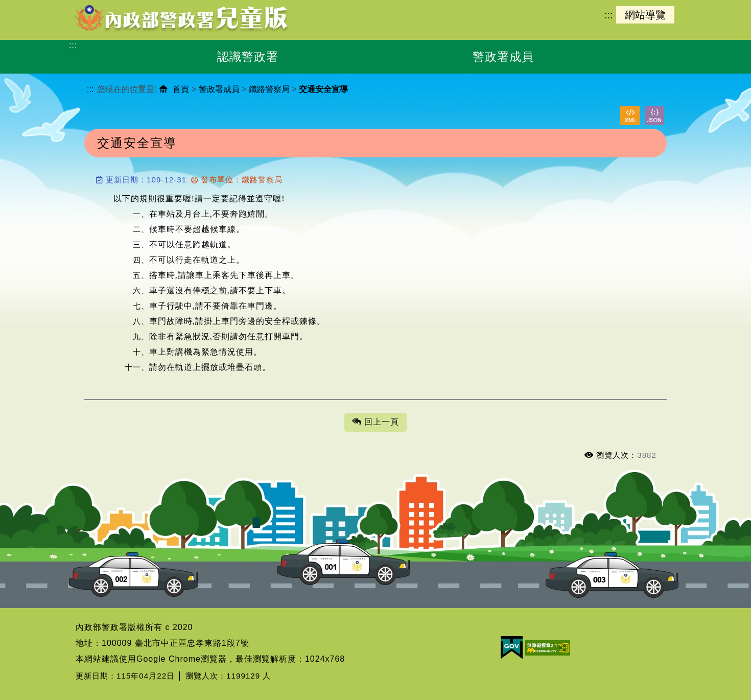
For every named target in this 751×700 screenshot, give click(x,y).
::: (608, 15)
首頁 (181, 89)
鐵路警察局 (269, 89)
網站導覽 (645, 15)
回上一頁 (375, 422)
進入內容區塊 (26, 5)
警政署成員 (219, 89)
